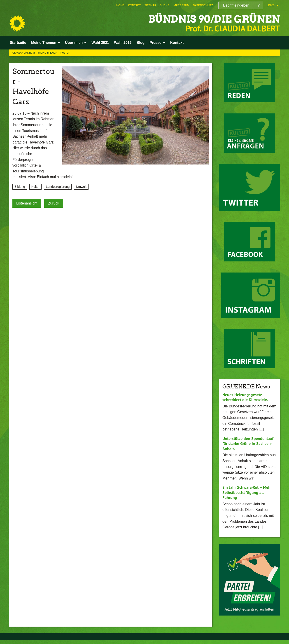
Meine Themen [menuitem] (44, 43)
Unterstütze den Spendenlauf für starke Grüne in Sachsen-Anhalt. (248, 444)
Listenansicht (27, 203)
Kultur (65, 53)
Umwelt (81, 187)
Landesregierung (58, 187)
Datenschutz (203, 5)
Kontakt (134, 5)
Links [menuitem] (271, 5)
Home (120, 5)
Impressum (181, 5)
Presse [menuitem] (155, 43)
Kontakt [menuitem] (177, 43)
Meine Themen (48, 53)
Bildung (20, 187)
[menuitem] (120, 5)
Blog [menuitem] (141, 43)
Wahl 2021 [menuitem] (100, 43)
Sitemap (150, 5)
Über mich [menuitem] (74, 43)
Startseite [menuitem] (18, 43)
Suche (165, 5)
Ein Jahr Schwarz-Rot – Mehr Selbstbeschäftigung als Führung (247, 492)
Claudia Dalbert (24, 53)
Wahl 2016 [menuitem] (123, 43)
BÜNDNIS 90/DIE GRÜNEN (214, 19)
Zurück (54, 203)
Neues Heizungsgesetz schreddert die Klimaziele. (245, 397)
